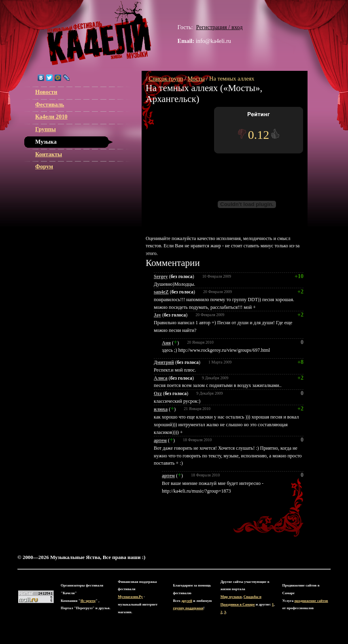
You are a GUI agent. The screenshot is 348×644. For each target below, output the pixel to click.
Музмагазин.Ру (130, 597)
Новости (46, 92)
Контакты (49, 154)
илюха (161, 409)
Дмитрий (164, 362)
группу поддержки (188, 608)
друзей (187, 601)
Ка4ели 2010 (51, 117)
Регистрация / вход (219, 27)
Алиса (161, 378)
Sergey (161, 276)
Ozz (158, 393)
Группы (46, 129)
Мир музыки (231, 597)
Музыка (46, 142)
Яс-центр (88, 601)
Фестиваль (50, 104)
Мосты (196, 79)
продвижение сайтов (311, 601)
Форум (44, 166)
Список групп (166, 79)
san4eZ (161, 292)
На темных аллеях (232, 79)
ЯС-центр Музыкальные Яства (99, 33)
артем (160, 440)
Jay (157, 315)
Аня (166, 343)
